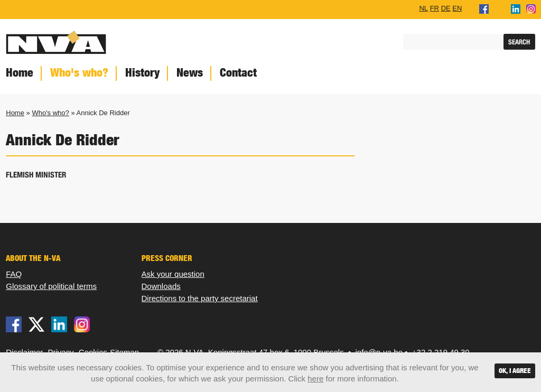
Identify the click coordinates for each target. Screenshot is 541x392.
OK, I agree (515, 371)
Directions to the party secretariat (200, 298)
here (315, 379)
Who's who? (79, 73)
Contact (238, 73)
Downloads (161, 286)
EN (457, 8)
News (190, 73)
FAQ (14, 274)
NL (423, 8)
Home (15, 113)
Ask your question (173, 274)
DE (446, 8)
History (142, 73)
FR (435, 8)
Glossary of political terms (51, 286)
